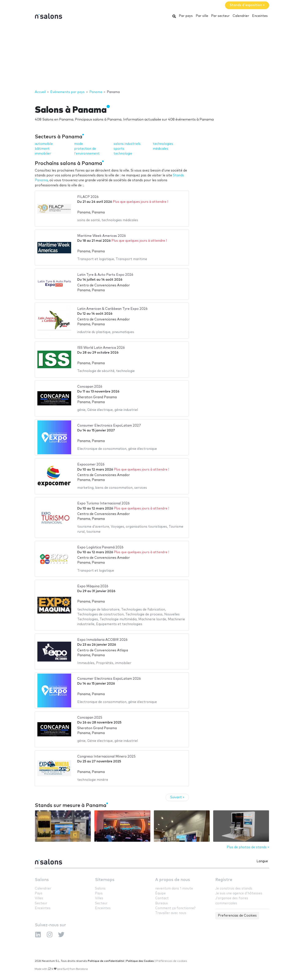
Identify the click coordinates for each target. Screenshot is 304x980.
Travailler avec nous (171, 913)
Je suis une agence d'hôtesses (239, 893)
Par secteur (220, 16)
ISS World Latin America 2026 (101, 348)
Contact (162, 898)
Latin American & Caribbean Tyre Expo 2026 (112, 309)
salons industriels (127, 144)
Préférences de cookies (172, 961)
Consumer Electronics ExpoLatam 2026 (109, 679)
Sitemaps (105, 880)
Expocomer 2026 (91, 465)
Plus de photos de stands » (248, 847)
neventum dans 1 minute (174, 889)
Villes (39, 898)
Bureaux (161, 903)
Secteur (41, 903)
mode (79, 144)
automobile (44, 144)
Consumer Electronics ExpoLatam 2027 (109, 426)
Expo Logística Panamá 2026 (100, 547)
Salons (42, 880)
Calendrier (241, 16)
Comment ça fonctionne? (175, 908)
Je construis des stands (234, 889)
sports (119, 149)
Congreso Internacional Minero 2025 (106, 757)
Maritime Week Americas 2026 (102, 236)
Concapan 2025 (90, 718)
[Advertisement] (152, 56)
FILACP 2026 (88, 197)
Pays (39, 893)
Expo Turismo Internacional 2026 (103, 503)
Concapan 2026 (90, 387)
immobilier (43, 154)
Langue (262, 861)
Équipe (160, 893)
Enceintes (260, 16)
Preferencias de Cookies (237, 916)
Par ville (202, 16)
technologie (123, 154)
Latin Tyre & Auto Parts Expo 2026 (105, 275)
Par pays (186, 16)
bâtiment (42, 149)
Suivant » (177, 797)
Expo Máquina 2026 (93, 586)
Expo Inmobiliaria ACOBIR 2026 (102, 640)
